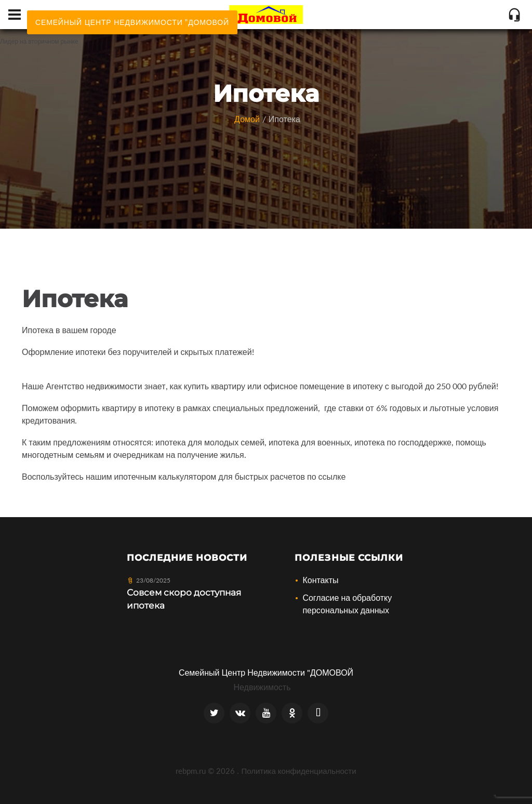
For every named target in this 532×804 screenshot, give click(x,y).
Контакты (320, 580)
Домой (247, 119)
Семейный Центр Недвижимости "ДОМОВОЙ (266, 672)
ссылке (332, 476)
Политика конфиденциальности (298, 771)
